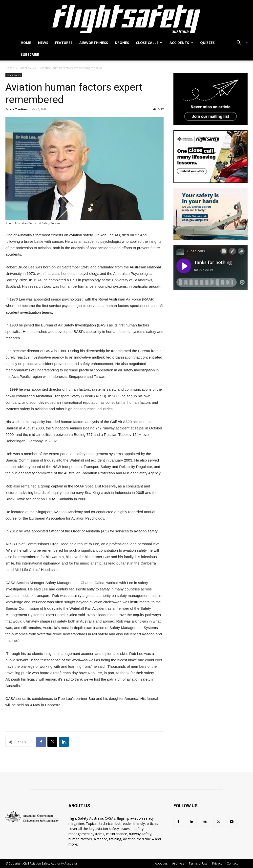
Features (64, 43)
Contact (232, 863)
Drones (122, 43)
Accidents (181, 43)
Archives (178, 863)
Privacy (217, 863)
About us (161, 863)
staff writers (19, 109)
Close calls (149, 43)
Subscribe (30, 54)
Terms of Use (198, 863)
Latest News (27, 68)
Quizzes (207, 43)
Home (26, 43)
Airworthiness (94, 43)
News (43, 43)
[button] (240, 43)
